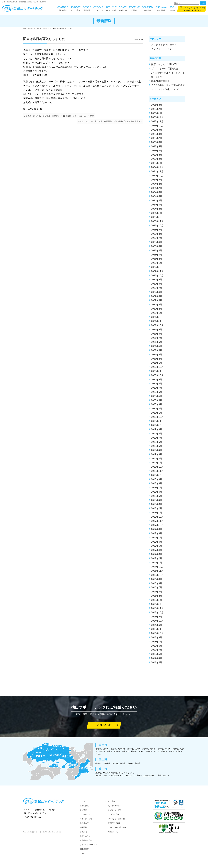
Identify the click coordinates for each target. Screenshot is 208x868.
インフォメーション (161, 49)
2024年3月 (157, 205)
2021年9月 (157, 330)
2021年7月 (157, 338)
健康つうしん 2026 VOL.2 (165, 64)
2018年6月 (157, 492)
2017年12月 (157, 517)
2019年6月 (157, 442)
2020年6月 (157, 392)
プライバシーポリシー (89, 845)
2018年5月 (157, 496)
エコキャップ (98, 8)
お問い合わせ (200, 8)
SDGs (173, 8)
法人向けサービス (115, 810)
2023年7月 (157, 238)
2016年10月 (157, 575)
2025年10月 (157, 126)
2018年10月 (157, 475)
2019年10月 (157, 425)
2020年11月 (157, 371)
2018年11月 (157, 471)
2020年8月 (157, 384)
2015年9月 (157, 617)
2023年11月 (157, 221)
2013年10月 (157, 633)
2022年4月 (157, 300)
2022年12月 (157, 267)
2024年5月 (157, 196)
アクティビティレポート (164, 45)
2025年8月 (157, 134)
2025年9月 (157, 130)
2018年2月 (157, 508)
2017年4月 (157, 550)
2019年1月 (157, 463)
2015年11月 (157, 608)
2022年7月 (157, 288)
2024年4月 (157, 200)
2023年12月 (157, 217)
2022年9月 (157, 280)
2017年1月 (157, 563)
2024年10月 (157, 176)
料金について (113, 832)
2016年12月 (157, 567)
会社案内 (147, 8)
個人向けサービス (115, 806)
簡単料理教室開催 (160, 81)
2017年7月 (157, 538)
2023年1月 (157, 263)
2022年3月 (157, 305)
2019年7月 (157, 438)
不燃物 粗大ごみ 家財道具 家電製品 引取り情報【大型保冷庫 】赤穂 (109, 121)
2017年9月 (157, 529)
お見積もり (187, 8)
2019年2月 (157, 459)
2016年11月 (157, 571)
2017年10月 (157, 525)
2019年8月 (157, 434)
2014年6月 (157, 625)
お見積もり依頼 (86, 840)
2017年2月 (157, 558)
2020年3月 (157, 404)
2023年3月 (157, 255)
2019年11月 (157, 421)
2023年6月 (157, 242)
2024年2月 (157, 209)
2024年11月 (157, 171)
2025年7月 (157, 138)
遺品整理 (87, 8)
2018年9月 (157, 479)
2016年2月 (157, 596)
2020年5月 (157, 396)
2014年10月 (157, 621)
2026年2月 (157, 109)
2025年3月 (157, 155)
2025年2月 (157, 159)
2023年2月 (157, 259)
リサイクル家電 (111, 8)
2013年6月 (157, 646)
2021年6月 (157, 342)
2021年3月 (157, 355)
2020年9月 (157, 380)
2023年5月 (157, 246)
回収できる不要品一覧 (116, 819)
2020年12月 (157, 367)
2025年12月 (157, 117)
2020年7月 (157, 388)
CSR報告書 (161, 8)
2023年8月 (157, 234)
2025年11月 (157, 121)
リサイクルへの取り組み (117, 827)
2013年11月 (157, 629)
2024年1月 (157, 213)
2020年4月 (157, 400)
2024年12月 (157, 167)
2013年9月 (157, 637)
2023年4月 (157, 250)
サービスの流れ (114, 814)
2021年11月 (157, 321)
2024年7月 (157, 188)
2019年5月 (157, 446)
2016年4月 (157, 592)
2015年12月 (157, 604)
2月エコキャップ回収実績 (164, 69)
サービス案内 (75, 8)
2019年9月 (157, 429)
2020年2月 (157, 409)
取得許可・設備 (114, 823)
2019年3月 (157, 454)
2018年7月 (157, 488)
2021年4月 (157, 350)
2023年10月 (157, 225)
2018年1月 (157, 513)
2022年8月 (157, 284)
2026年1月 (157, 113)
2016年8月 (157, 583)
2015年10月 (157, 612)
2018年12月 (157, 467)
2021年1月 (157, 363)
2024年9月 (157, 180)
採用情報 (134, 8)
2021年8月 (157, 334)
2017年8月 (157, 533)
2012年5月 (157, 654)
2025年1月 (157, 163)
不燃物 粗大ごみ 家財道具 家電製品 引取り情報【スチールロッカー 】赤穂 (60, 116)
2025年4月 (157, 151)
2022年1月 (157, 313)
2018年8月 (157, 483)
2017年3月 (157, 554)
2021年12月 (157, 317)
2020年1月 (157, 413)
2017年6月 (157, 542)
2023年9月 (157, 230)
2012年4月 (157, 658)
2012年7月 (157, 650)
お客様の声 (123, 8)
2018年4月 (157, 500)
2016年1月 (157, 600)
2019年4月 (157, 450)
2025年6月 (157, 142)
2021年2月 (157, 359)
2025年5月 (157, 146)
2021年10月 (157, 325)
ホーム (82, 801)
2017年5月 (157, 546)
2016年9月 (157, 579)
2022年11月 (157, 271)
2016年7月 (157, 587)
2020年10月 (157, 375)
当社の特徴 (63, 8)
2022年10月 (157, 275)
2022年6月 (157, 292)
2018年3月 (157, 504)
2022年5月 (157, 296)
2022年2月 (157, 309)
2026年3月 (157, 105)
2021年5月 (157, 346)
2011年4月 (157, 662)
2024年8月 (157, 184)
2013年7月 (157, 642)
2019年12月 (157, 417)
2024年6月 (157, 192)
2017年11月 (157, 521)
